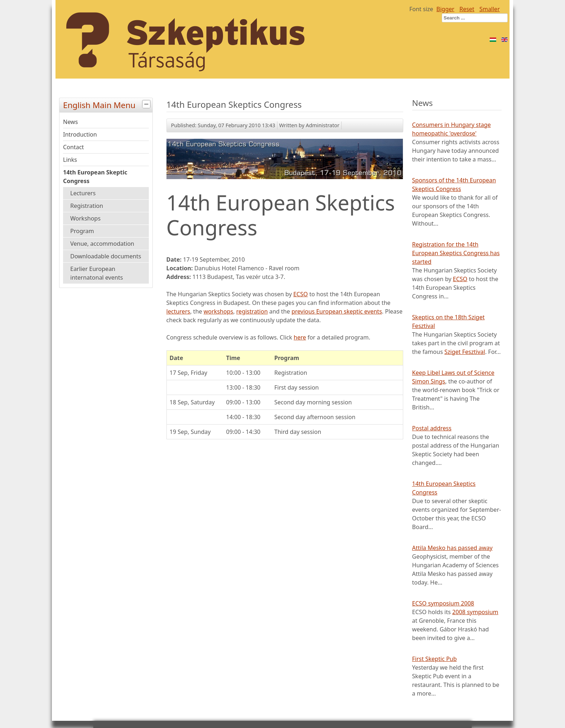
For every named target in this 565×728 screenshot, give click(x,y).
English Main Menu (108, 104)
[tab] (147, 104)
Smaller (490, 9)
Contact (74, 147)
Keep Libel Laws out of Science (453, 373)
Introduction (80, 134)
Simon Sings (429, 381)
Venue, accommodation (102, 244)
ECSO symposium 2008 (443, 603)
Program (82, 231)
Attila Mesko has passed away (452, 548)
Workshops (85, 218)
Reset (467, 9)
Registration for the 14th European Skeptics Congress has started (456, 253)
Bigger (445, 9)
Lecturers (83, 193)
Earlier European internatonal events (97, 273)
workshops (218, 311)
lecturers (178, 311)
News (70, 122)
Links (70, 160)
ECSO (301, 294)
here (300, 337)
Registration (87, 206)
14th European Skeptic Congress (95, 177)
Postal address (432, 428)
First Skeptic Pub (435, 659)
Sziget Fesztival (465, 352)
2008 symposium (475, 612)
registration (252, 311)
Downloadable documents (106, 256)
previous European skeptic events (337, 311)
